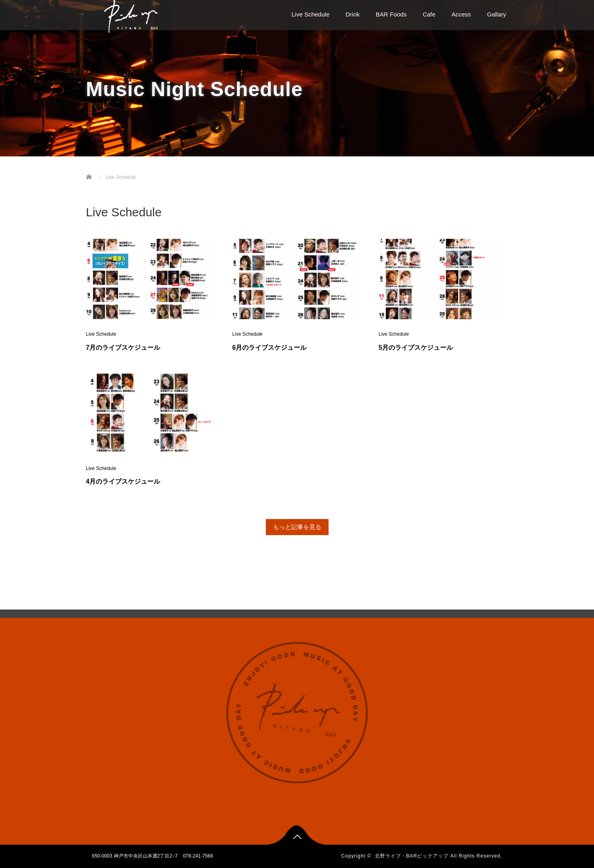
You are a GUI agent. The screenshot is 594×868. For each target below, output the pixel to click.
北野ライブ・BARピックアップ (412, 856)
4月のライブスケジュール (123, 481)
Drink (352, 14)
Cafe (429, 14)
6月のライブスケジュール (269, 348)
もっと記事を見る (297, 527)
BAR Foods (391, 14)
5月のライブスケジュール (416, 348)
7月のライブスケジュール (123, 348)
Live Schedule (310, 14)
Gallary (497, 14)
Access (461, 14)
